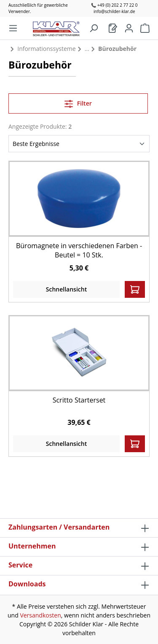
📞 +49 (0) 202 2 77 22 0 (114, 5)
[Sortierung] (79, 144)
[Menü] (13, 28)
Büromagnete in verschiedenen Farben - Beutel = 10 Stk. (79, 250)
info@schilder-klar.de (114, 11)
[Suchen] (94, 28)
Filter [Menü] (78, 102)
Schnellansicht (66, 289)
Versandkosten (40, 615)
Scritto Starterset (79, 400)
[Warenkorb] (113, 28)
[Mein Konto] (129, 28)
